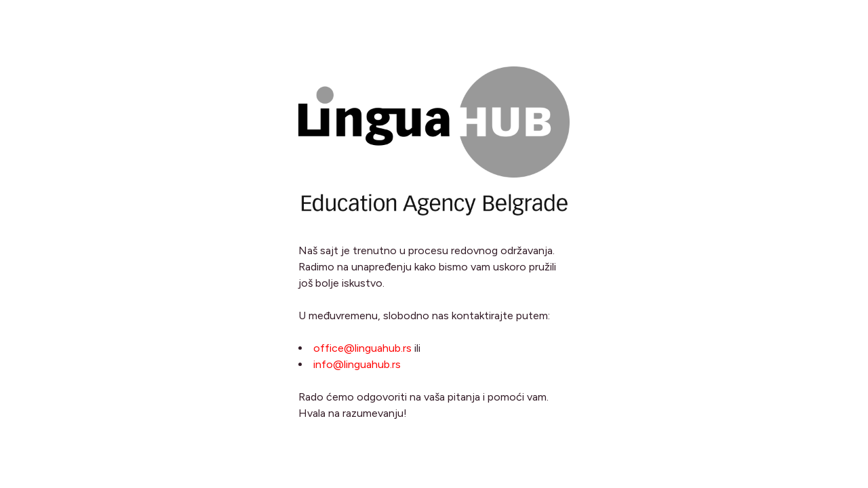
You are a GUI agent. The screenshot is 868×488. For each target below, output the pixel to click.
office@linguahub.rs (362, 348)
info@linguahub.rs (357, 364)
